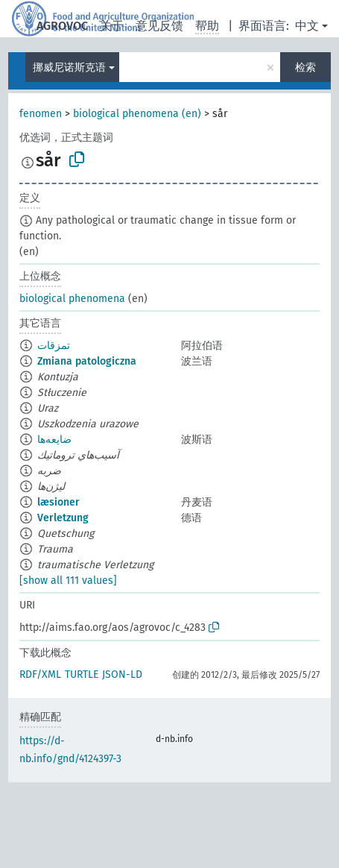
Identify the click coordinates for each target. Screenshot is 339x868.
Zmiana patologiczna (87, 361)
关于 (112, 26)
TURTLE (82, 674)
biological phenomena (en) (137, 114)
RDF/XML (40, 674)
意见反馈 (159, 26)
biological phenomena (72, 299)
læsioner (58, 502)
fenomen (41, 114)
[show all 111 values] (68, 581)
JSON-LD (122, 674)
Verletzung (63, 518)
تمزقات (54, 346)
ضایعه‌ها (54, 440)
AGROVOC (62, 26)
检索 (305, 67)
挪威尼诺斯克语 (69, 67)
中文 (307, 26)
